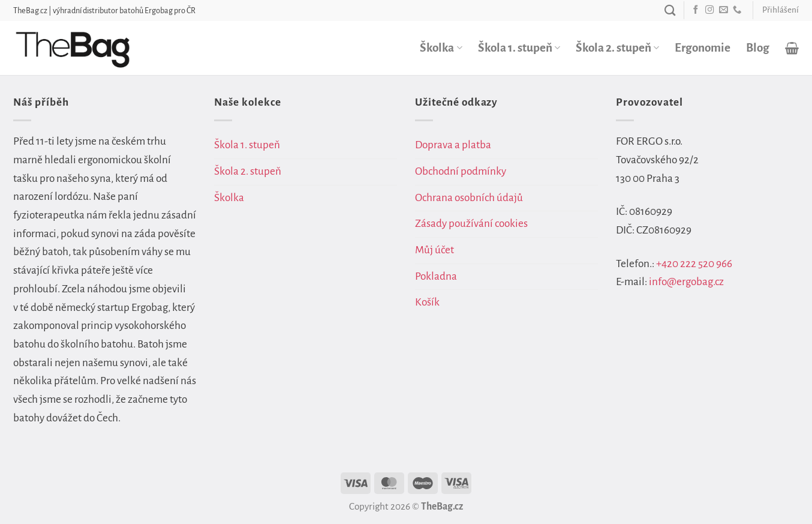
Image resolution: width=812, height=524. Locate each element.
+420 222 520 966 (694, 264)
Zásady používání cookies (471, 224)
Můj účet (434, 250)
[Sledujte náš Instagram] (709, 10)
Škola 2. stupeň (617, 48)
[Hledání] (670, 10)
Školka (441, 48)
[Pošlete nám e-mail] (723, 10)
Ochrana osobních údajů (469, 198)
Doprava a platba (453, 145)
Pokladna (436, 276)
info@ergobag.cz (686, 282)
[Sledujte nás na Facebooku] (696, 10)
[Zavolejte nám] (737, 10)
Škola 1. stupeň (519, 48)
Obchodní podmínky (461, 171)
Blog (758, 48)
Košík (427, 302)
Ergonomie (703, 48)
